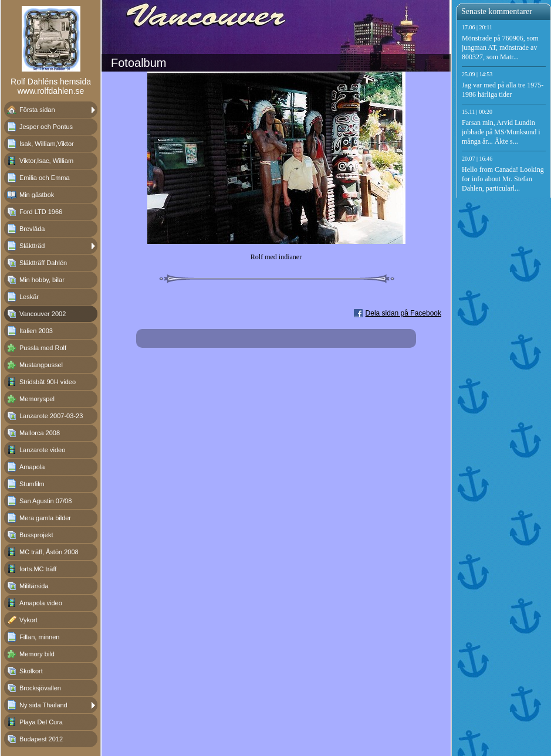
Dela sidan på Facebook (403, 313)
